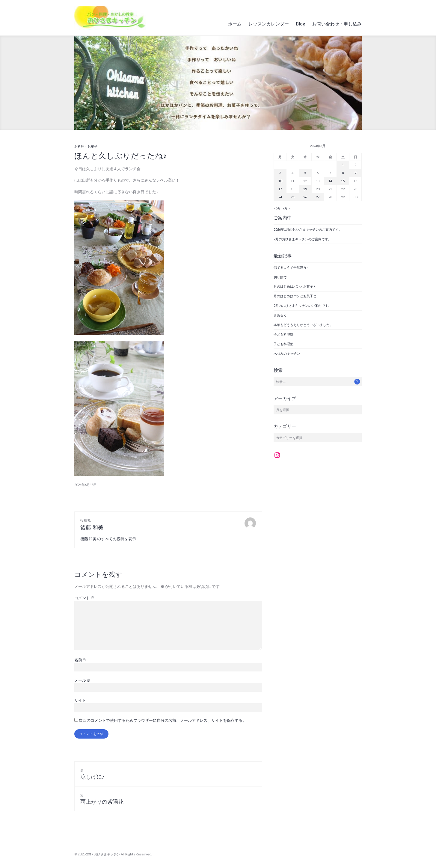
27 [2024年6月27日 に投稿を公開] (318, 197)
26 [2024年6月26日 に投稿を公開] (305, 197)
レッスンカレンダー (269, 24)
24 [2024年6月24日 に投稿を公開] (280, 197)
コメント (84, 598)
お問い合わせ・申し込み (337, 24)
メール (82, 680)
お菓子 (92, 146)
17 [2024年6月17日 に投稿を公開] (280, 189)
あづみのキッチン (287, 353)
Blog (301, 24)
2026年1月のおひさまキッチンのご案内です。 (308, 229)
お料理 (79, 146)
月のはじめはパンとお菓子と (295, 286)
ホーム (235, 24)
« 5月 (277, 208)
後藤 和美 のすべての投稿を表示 (108, 539)
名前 (80, 660)
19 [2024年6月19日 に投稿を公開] (305, 189)
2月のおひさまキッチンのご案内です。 (303, 239)
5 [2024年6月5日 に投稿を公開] (305, 173)
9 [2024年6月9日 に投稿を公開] (355, 173)
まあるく (280, 315)
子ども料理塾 (283, 334)
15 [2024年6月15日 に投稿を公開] (343, 181)
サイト (80, 700)
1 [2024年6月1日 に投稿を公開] (343, 165)
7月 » (286, 208)
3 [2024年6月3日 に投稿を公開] (280, 173)
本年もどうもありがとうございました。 (303, 325)
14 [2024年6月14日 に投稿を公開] (330, 181)
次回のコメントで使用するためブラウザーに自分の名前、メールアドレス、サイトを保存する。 (163, 720)
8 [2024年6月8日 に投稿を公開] (343, 173)
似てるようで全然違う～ (292, 267)
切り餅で (280, 277)
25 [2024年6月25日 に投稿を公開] (292, 197)
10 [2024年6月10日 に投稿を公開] (280, 181)
